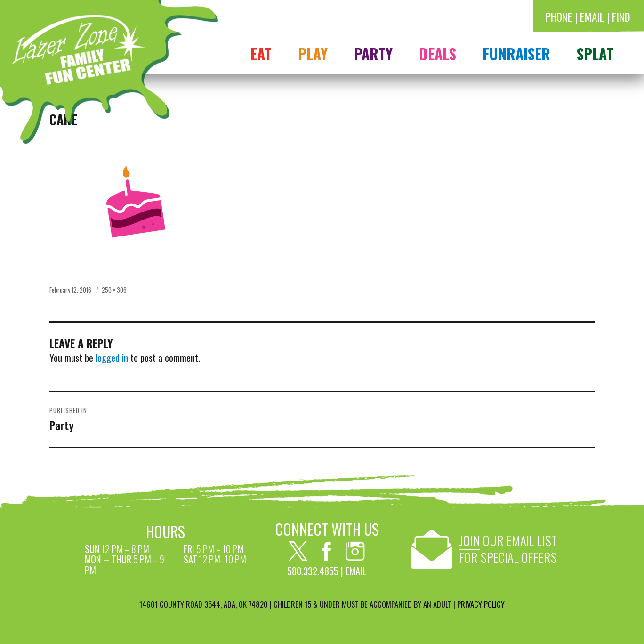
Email (592, 17)
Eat (261, 53)
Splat (595, 53)
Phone (559, 17)
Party (373, 53)
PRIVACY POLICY (481, 604)
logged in (112, 358)
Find (621, 17)
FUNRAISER (516, 53)
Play (313, 53)
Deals (438, 53)
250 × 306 (114, 290)
